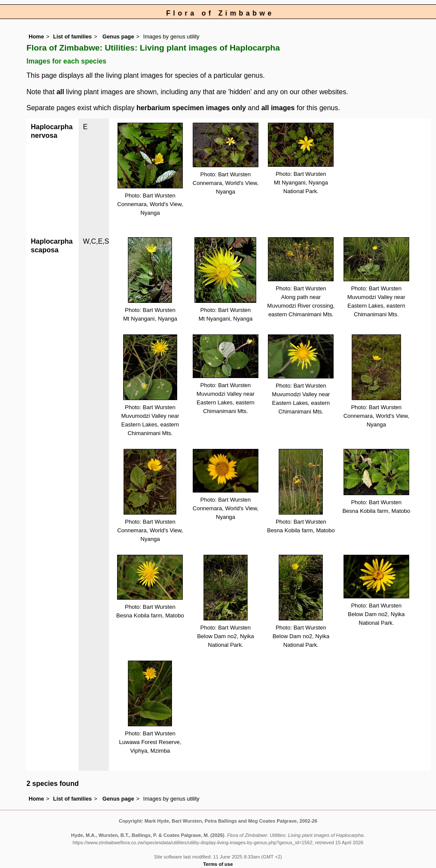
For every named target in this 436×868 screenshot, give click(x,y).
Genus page (118, 37)
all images (278, 108)
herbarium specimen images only (191, 108)
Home (36, 37)
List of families (73, 37)
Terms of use (218, 864)
